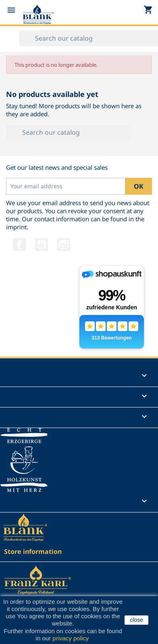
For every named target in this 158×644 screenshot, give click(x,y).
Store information (33, 551)
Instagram (64, 245)
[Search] (68, 132)
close (136, 620)
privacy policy (70, 638)
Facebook (19, 245)
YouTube (42, 245)
